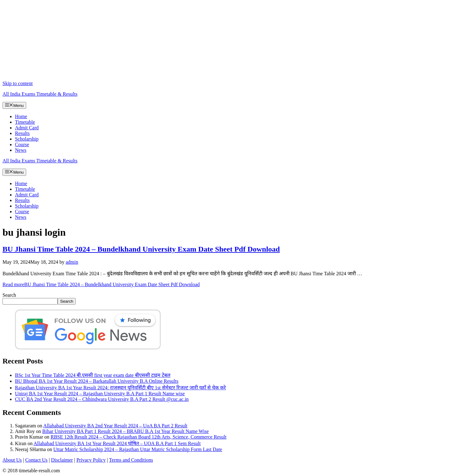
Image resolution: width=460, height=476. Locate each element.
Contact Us (36, 460)
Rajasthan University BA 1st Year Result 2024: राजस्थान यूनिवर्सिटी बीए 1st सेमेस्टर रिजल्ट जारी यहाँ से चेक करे (120, 388)
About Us (12, 460)
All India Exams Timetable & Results (40, 94)
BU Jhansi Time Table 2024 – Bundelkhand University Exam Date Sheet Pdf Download (141, 249)
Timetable (25, 122)
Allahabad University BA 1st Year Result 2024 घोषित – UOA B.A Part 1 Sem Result (117, 443)
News (21, 150)
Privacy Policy (91, 460)
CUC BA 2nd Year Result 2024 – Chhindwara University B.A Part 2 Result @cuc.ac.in (102, 399)
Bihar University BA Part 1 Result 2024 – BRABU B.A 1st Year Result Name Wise (126, 431)
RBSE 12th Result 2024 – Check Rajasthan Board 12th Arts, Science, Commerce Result (138, 437)
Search (9, 295)
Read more (101, 284)
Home (21, 116)
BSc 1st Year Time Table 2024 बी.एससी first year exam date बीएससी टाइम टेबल (93, 375)
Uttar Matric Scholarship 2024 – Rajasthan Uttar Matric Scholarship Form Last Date (138, 449)
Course (22, 144)
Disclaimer (62, 460)
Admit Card (27, 128)
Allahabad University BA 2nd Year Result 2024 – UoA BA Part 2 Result (115, 426)
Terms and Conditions (131, 460)
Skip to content (18, 83)
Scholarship (27, 139)
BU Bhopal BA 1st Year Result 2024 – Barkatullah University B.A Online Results (97, 381)
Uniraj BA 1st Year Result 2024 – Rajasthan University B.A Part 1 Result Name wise (100, 394)
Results (22, 133)
